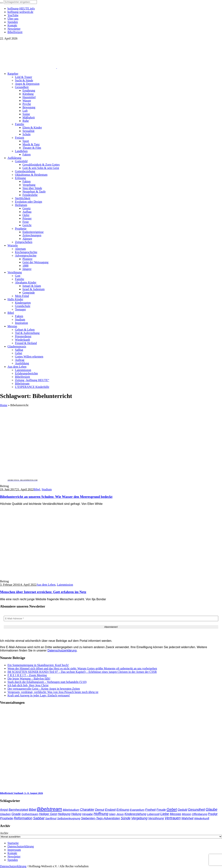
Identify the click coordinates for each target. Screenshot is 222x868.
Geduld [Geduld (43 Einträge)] (182, 810)
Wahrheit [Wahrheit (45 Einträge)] (187, 818)
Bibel (37, 489)
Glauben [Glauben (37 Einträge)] (5, 814)
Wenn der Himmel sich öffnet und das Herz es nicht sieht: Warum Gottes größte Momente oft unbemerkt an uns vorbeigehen (82, 668)
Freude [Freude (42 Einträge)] (161, 810)
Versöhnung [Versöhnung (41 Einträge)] (156, 818)
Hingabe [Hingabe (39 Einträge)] (88, 814)
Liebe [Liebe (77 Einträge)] (165, 814)
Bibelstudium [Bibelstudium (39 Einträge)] (71, 810)
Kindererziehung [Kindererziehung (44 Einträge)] (135, 814)
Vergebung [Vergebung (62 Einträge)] (139, 818)
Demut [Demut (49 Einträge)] (100, 810)
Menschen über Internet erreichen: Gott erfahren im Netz (43, 592)
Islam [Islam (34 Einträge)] (112, 814)
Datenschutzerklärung (62, 650)
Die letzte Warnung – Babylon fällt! (29, 679)
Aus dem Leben (46, 585)
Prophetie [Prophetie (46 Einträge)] (7, 818)
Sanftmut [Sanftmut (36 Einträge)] (51, 818)
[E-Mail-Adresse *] (111, 618)
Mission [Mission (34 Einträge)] (186, 814)
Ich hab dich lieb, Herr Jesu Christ (28, 685)
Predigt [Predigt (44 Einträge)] (213, 814)
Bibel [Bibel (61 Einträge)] (32, 810)
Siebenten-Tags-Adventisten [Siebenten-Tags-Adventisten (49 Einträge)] (101, 818)
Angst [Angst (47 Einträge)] (4, 810)
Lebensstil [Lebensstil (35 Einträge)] (153, 814)
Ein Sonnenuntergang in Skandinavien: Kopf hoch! (38, 665)
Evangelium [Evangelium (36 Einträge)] (137, 810)
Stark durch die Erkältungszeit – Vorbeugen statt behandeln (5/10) (47, 682)
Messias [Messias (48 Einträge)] (175, 814)
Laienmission (65, 585)
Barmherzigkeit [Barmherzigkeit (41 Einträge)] (18, 810)
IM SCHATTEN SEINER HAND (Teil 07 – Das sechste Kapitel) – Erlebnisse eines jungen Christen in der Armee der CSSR (82, 672)
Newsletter (14, 856)
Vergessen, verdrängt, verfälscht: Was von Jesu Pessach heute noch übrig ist (53, 692)
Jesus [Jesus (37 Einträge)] (120, 814)
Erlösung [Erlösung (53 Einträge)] (123, 810)
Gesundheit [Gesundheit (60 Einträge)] (196, 810)
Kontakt (12, 853)
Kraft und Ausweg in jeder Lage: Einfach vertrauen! (39, 695)
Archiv (4, 833)
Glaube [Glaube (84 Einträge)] (212, 809)
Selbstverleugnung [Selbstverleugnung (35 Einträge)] (69, 818)
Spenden (13, 860)
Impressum (14, 850)
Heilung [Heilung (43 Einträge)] (76, 814)
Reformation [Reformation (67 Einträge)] (23, 818)
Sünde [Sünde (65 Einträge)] (126, 818)
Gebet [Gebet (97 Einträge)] (172, 809)
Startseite (13, 843)
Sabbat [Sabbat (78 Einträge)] (39, 818)
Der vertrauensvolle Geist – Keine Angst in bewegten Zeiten (44, 689)
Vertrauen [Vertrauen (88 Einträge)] (173, 818)
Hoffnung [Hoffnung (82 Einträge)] (101, 814)
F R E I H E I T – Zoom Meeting (27, 675)
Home (4, 405)
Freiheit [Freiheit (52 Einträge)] (150, 810)
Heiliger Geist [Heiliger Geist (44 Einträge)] (48, 814)
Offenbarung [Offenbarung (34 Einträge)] (199, 814)
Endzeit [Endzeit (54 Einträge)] (110, 810)
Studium (47, 489)
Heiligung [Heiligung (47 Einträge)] (64, 814)
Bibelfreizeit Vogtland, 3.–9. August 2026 (21, 793)
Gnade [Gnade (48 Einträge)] (16, 814)
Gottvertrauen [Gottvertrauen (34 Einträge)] (30, 814)
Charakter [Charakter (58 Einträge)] (87, 810)
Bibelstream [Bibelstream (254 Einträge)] (49, 809)
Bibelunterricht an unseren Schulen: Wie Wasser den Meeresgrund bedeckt (56, 497)
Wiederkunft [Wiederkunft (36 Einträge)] (202, 818)
